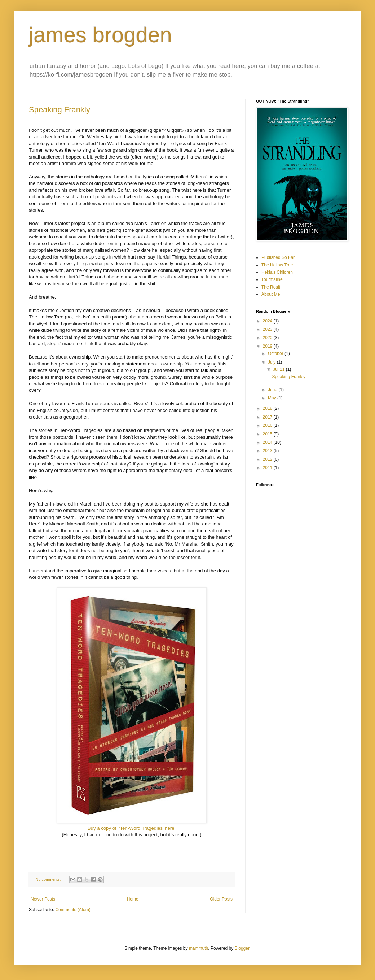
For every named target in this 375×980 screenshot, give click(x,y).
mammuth (198, 948)
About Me (271, 294)
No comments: (49, 879)
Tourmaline (272, 279)
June (273, 390)
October (276, 354)
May (273, 398)
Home (133, 899)
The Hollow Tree (277, 265)
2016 (268, 425)
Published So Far (278, 257)
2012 (268, 459)
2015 (268, 434)
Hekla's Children (277, 272)
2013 (268, 451)
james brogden (100, 35)
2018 (268, 408)
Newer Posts (43, 899)
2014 (268, 442)
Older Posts (221, 899)
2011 (268, 468)
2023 (268, 329)
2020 (268, 338)
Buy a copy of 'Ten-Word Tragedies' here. (132, 828)
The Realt (271, 287)
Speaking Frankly (59, 110)
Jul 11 (279, 369)
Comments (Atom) (73, 910)
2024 (268, 321)
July (272, 362)
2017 (268, 417)
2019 (268, 346)
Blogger (242, 948)
